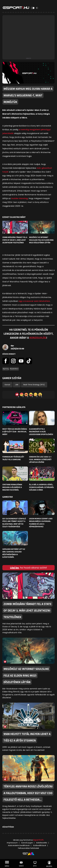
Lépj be (14, 568)
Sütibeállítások (40, 845)
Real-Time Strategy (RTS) (34, 385)
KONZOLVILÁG (38, 338)
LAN (17, 385)
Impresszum (12, 843)
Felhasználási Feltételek (28, 848)
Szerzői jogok (27, 843)
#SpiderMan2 (14, 369)
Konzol (7, 385)
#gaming (6, 369)
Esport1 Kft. (39, 840)
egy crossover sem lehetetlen (34, 301)
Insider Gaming (20, 198)
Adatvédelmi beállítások (19, 845)
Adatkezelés (42, 843)
